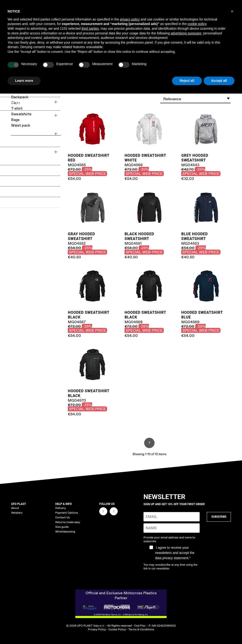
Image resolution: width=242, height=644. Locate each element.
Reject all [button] (187, 81)
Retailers (17, 513)
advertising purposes (186, 33)
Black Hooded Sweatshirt (139, 236)
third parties (90, 29)
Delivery (60, 508)
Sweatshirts (21, 114)
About (15, 508)
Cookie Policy (117, 629)
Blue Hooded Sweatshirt (194, 236)
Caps (15, 103)
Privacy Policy (97, 629)
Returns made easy (68, 522)
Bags (15, 120)
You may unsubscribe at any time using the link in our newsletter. (170, 567)
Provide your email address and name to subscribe (169, 539)
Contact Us (63, 517)
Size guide (62, 527)
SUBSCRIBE (219, 517)
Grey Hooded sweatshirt (195, 158)
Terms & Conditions (141, 629)
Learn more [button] (24, 81)
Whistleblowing (65, 532)
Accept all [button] (219, 81)
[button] (232, 11)
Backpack (20, 97)
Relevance (197, 98)
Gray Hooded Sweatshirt (81, 236)
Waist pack (21, 125)
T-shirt (17, 108)
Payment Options (67, 513)
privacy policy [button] (130, 19)
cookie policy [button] (197, 24)
